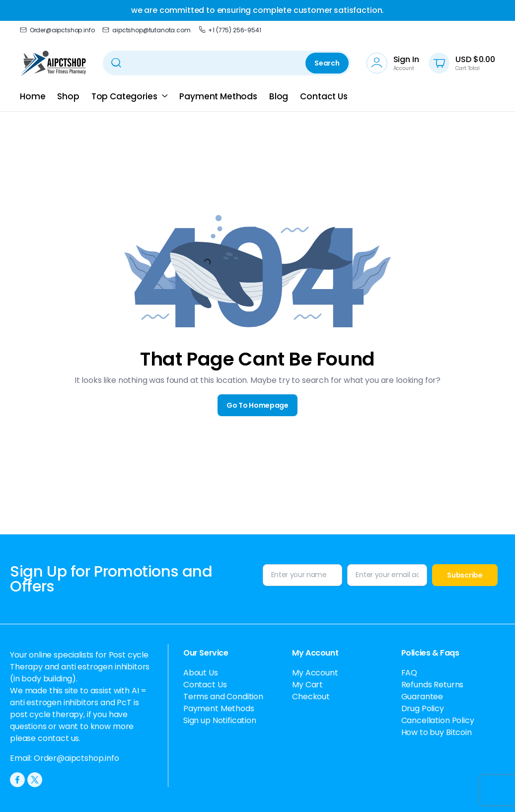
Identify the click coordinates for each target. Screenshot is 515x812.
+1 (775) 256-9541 (230, 31)
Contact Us (324, 96)
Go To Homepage (257, 405)
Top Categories (124, 96)
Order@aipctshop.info (57, 31)
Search (327, 63)
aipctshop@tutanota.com (146, 31)
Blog (279, 96)
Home (33, 96)
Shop (68, 96)
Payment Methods (218, 96)
